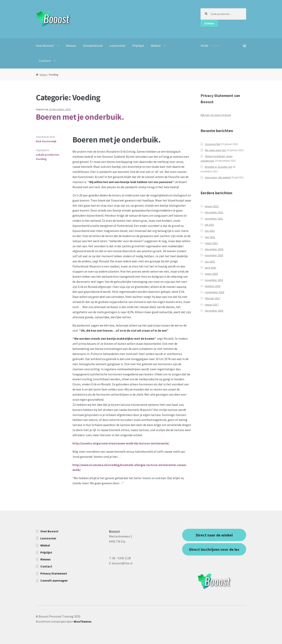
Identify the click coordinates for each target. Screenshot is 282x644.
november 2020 (214, 255)
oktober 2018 (213, 286)
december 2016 (214, 311)
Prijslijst (138, 46)
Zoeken (209, 23)
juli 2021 (209, 225)
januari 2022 (212, 206)
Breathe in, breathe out (218, 167)
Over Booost (45, 46)
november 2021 (214, 219)
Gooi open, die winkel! (218, 177)
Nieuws (71, 46)
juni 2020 (210, 262)
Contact (45, 61)
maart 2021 (211, 243)
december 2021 (214, 212)
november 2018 (214, 280)
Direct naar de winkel (214, 535)
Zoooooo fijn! (213, 144)
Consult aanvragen (54, 580)
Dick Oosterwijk (46, 141)
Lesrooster (118, 46)
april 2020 (210, 268)
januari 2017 (212, 305)
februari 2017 (213, 298)
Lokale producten (47, 155)
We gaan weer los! (216, 150)
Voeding (41, 159)
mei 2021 (210, 237)
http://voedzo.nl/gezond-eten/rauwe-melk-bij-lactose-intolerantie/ (121, 443)
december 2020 (214, 249)
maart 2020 (211, 274)
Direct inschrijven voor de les (214, 549)
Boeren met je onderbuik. (80, 117)
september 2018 (215, 292)
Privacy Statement (54, 573)
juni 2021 (210, 231)
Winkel (156, 46)
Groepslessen (93, 46)
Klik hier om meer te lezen (216, 115)
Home (43, 75)
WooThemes (83, 621)
